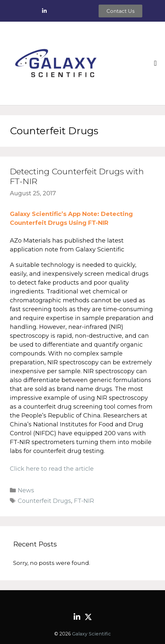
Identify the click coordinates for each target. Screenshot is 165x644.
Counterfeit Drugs (44, 501)
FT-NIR (84, 501)
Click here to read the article (52, 469)
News (26, 490)
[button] (155, 63)
